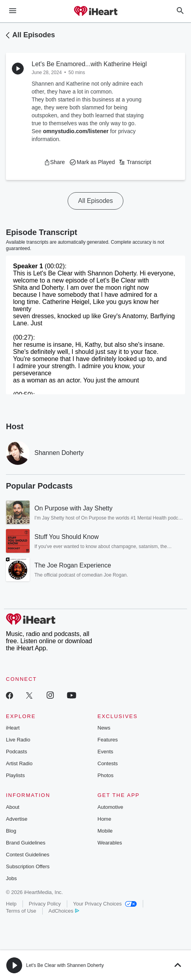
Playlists (15, 775)
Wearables (110, 843)
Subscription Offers (28, 866)
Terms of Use (21, 911)
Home (105, 819)
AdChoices (64, 911)
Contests (108, 763)
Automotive (111, 807)
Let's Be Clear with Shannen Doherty (65, 965)
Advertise (17, 819)
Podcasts (16, 752)
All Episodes (34, 35)
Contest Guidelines (28, 855)
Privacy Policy (45, 904)
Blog (11, 831)
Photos (106, 775)
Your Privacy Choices (105, 904)
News (104, 728)
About (13, 807)
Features (108, 740)
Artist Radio (19, 763)
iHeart (13, 728)
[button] (54, 162)
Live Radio (18, 740)
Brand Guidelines (26, 843)
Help (11, 904)
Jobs (11, 878)
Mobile (105, 831)
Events (106, 752)
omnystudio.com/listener (76, 131)
